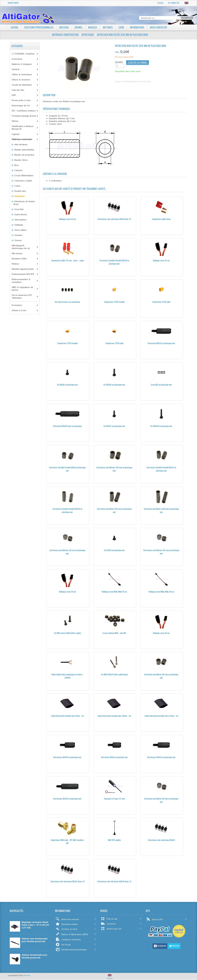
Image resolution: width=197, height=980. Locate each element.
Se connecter (174, 3)
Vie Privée (63, 944)
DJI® (14, 95)
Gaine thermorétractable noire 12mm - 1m (161, 716)
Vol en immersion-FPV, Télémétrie (22, 296)
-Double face (20, 191)
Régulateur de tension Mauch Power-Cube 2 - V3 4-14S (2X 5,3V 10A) (35, 925)
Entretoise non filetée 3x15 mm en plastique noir (114, 510)
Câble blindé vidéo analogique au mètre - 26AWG (67, 676)
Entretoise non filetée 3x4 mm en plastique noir (161, 800)
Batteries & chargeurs (22, 64)
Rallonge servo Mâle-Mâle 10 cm (114, 592)
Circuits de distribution (22, 85)
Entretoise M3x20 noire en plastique (67, 426)
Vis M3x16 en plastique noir (114, 385)
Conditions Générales (68, 939)
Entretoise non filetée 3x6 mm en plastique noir (161, 676)
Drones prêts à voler (21, 100)
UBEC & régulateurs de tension (22, 289)
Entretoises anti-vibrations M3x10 (161, 840)
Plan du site (109, 919)
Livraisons (108, 924)
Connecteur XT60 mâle (161, 302)
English (110, 977)
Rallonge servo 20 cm (67, 592)
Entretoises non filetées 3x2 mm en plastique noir (67, 552)
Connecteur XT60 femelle (114, 302)
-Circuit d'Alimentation (23, 175)
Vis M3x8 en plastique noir (67, 385)
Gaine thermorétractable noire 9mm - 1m (67, 716)
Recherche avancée (67, 919)
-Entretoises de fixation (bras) (24, 203)
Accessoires (17, 59)
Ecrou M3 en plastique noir (161, 385)
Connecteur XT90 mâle (114, 343)
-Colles (17, 186)
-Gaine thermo (20, 214)
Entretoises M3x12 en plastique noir (161, 757)
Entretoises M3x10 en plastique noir (67, 757)
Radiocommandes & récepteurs (21, 281)
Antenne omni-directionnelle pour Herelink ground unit (35, 940)
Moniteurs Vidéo (19, 259)
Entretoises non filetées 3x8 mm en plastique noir (114, 469)
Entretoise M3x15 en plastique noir (161, 343)
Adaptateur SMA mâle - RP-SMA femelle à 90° (67, 842)
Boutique (64, 27)
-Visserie (18, 240)
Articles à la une (19, 310)
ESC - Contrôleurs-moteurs (24, 111)
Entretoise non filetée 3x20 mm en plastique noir (161, 510)
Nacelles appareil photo (23, 269)
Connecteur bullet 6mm (161, 219)
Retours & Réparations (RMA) (72, 934)
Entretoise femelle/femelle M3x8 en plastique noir (67, 469)
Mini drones (17, 253)
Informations (137, 27)
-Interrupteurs (20, 220)
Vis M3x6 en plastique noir (114, 550)
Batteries (108, 27)
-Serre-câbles (20, 230)
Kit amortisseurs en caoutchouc (67, 302)
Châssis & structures (21, 80)
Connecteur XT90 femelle (67, 343)
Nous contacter (159, 27)
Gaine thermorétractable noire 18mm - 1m (114, 716)
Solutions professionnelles (39, 27)
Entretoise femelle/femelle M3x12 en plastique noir (161, 469)
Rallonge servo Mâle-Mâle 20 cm (161, 592)
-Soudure (18, 235)
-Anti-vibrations (20, 144)
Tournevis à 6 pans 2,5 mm (114, 799)
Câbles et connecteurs (22, 74)
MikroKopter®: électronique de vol (21, 247)
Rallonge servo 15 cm (161, 260)
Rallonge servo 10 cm (161, 633)
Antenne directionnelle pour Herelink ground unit (34, 956)
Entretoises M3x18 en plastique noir (67, 799)
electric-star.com (111, 929)
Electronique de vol (21, 105)
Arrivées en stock (66, 929)
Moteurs (15, 264)
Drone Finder (13, 3)
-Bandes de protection (24, 155)
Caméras (16, 69)
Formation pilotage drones (24, 116)
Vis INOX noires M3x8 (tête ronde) (67, 633)
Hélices (15, 121)
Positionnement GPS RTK (23, 274)
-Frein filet (18, 209)
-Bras (16, 165)
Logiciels (16, 134)
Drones (78, 27)
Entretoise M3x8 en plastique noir (114, 757)
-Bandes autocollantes (24, 150)
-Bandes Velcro (21, 160)
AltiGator (27, 975)
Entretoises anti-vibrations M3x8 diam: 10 (114, 219)
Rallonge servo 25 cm (67, 219)
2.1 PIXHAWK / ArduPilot (23, 54)
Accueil (160, 3)
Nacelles (93, 27)
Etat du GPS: (155, 919)
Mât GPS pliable (114, 840)
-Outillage (18, 225)
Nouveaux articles (67, 924)
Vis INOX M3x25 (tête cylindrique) (114, 674)
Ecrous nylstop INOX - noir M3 (114, 633)
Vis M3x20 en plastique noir (161, 426)
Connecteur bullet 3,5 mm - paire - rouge (67, 260)
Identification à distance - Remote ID (23, 128)
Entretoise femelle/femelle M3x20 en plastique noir (67, 510)
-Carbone (18, 170)
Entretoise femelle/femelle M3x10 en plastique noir (114, 262)
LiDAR (121, 27)
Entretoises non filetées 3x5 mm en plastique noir (161, 552)
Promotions (17, 305)
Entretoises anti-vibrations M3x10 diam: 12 (114, 881)
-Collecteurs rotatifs (23, 181)
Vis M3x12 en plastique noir (114, 426)
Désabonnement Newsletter (71, 950)
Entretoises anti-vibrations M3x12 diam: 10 (67, 881)
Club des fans (18, 90)
